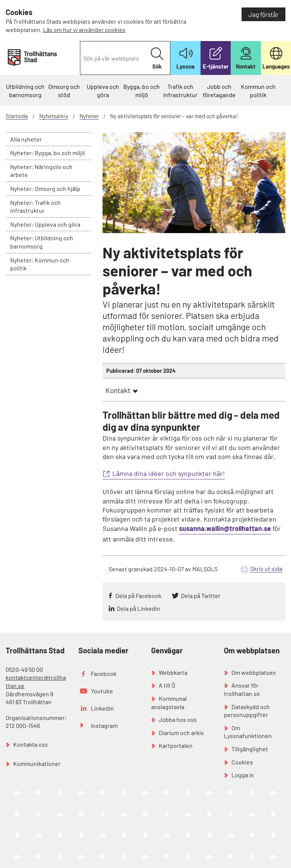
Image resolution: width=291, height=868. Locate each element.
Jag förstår (263, 14)
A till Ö (167, 685)
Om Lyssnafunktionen (248, 732)
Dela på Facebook (138, 596)
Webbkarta (173, 672)
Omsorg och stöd (64, 91)
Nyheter (89, 116)
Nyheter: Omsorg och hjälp (45, 188)
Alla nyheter (26, 139)
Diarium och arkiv (181, 733)
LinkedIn (102, 708)
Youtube (102, 691)
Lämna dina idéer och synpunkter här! (169, 473)
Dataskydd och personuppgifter (247, 711)
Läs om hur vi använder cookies (84, 30)
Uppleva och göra (103, 91)
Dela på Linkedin (139, 608)
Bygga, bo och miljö (142, 91)
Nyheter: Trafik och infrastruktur (35, 207)
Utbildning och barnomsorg (25, 91)
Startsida (17, 116)
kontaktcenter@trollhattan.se (36, 681)
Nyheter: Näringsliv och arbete (41, 171)
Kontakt (118, 390)
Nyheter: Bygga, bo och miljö (48, 153)
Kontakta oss (31, 744)
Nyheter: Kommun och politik (40, 264)
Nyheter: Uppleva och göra (45, 224)
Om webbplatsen (254, 672)
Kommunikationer (37, 764)
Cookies (242, 762)
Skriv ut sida (266, 568)
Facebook (104, 674)
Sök (157, 59)
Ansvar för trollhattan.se (242, 689)
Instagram (104, 725)
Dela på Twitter (201, 596)
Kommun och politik (258, 91)
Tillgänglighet (250, 749)
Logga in (243, 775)
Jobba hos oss (178, 719)
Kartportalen (176, 745)
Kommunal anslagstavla (169, 702)
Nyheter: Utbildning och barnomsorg (42, 242)
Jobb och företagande (219, 91)
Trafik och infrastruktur (180, 91)
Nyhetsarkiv (54, 116)
